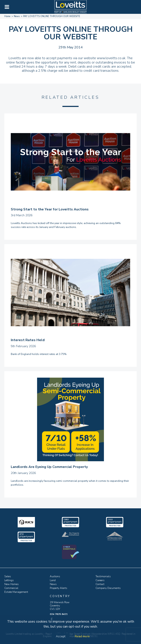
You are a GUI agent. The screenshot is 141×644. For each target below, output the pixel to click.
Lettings (9, 580)
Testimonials (103, 576)
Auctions (55, 576)
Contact (100, 584)
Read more (82, 636)
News (53, 584)
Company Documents (108, 588)
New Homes (12, 584)
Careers (100, 580)
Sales (8, 576)
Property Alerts (59, 588)
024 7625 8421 (59, 614)
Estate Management (16, 592)
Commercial (11, 588)
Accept (61, 636)
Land (53, 580)
